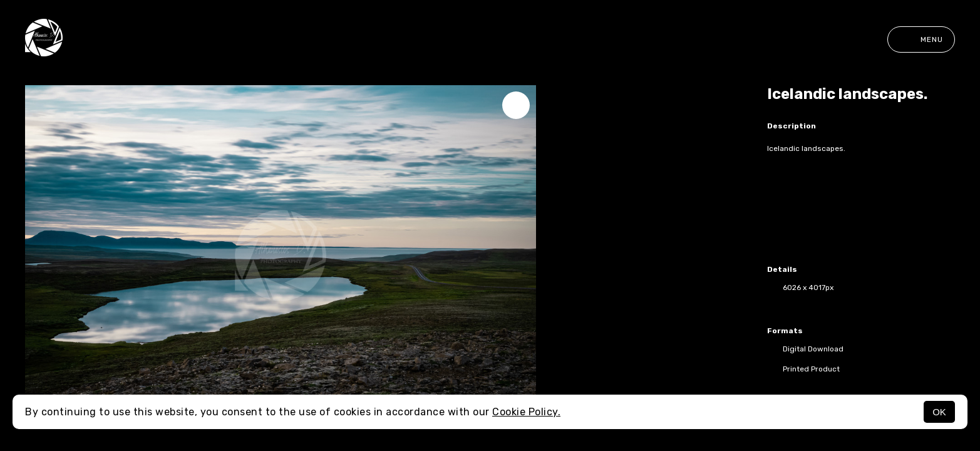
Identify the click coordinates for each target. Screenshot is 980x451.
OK (939, 412)
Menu (921, 39)
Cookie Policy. (526, 412)
